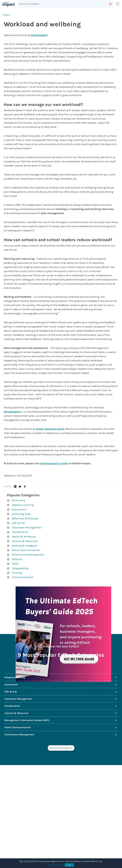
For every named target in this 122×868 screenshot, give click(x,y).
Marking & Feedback (24, 546)
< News (6, 15)
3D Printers (19, 500)
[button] (15, 486)
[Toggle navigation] (117, 4)
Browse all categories (61, 748)
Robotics (17, 559)
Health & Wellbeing (24, 537)
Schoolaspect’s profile (54, 463)
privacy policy (55, 865)
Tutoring (17, 573)
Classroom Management (27, 527)
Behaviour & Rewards (25, 518)
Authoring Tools (21, 514)
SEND (15, 564)
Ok (69, 865)
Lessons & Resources (25, 541)
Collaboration (20, 532)
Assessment (19, 509)
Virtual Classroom (23, 577)
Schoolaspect (39, 35)
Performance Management (28, 555)
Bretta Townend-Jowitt (50, 429)
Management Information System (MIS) (61, 720)
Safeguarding (20, 568)
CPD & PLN (18, 523)
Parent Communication (26, 550)
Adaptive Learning (23, 505)
